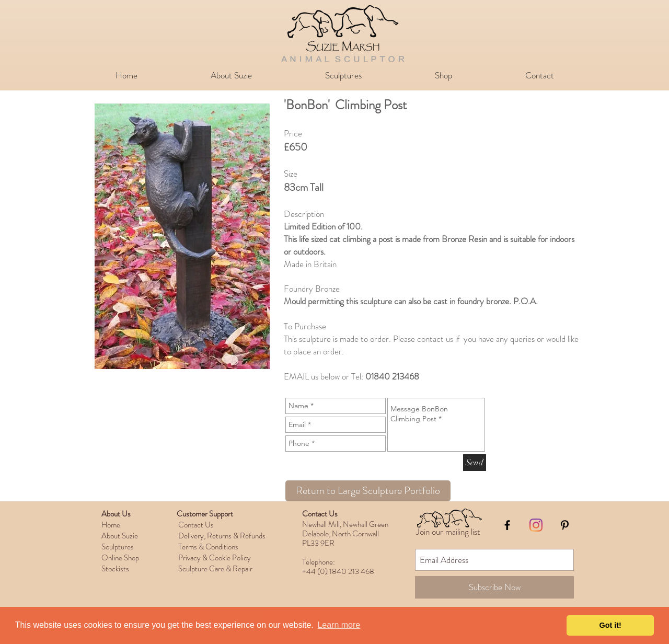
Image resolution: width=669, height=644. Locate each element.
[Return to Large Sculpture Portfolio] (368, 491)
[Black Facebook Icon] (507, 525)
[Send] (475, 463)
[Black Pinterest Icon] (565, 525)
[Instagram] (536, 525)
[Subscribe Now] (494, 587)
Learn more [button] (339, 625)
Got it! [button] (610, 625)
